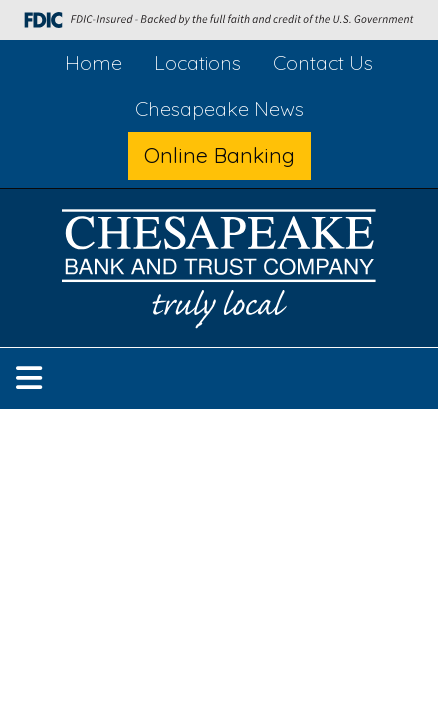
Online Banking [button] (219, 155)
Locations (197, 62)
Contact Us (323, 62)
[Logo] (219, 272)
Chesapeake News (219, 108)
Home (93, 62)
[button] (29, 378)
